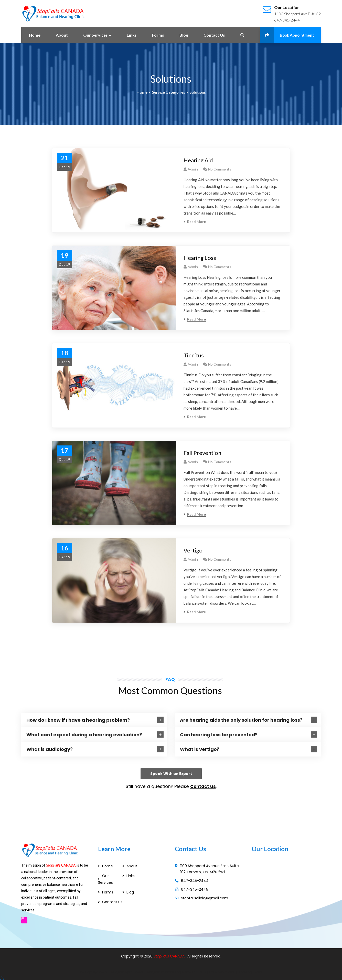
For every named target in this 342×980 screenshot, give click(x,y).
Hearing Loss (200, 258)
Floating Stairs (250, 972)
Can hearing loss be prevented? (219, 735)
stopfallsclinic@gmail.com (205, 898)
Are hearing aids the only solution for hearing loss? (241, 720)
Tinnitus (194, 355)
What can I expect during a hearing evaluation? (84, 735)
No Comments (220, 169)
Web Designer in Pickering (158, 972)
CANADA (177, 956)
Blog (130, 892)
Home (142, 92)
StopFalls (162, 956)
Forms (108, 892)
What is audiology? (50, 749)
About (132, 866)
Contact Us (112, 902)
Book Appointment (287, 35)
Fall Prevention (202, 453)
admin (193, 169)
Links (131, 876)
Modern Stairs (194, 972)
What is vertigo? (200, 749)
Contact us (203, 786)
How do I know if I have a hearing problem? (78, 720)
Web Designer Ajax (115, 972)
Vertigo (193, 550)
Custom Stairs (222, 972)
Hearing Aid (198, 160)
